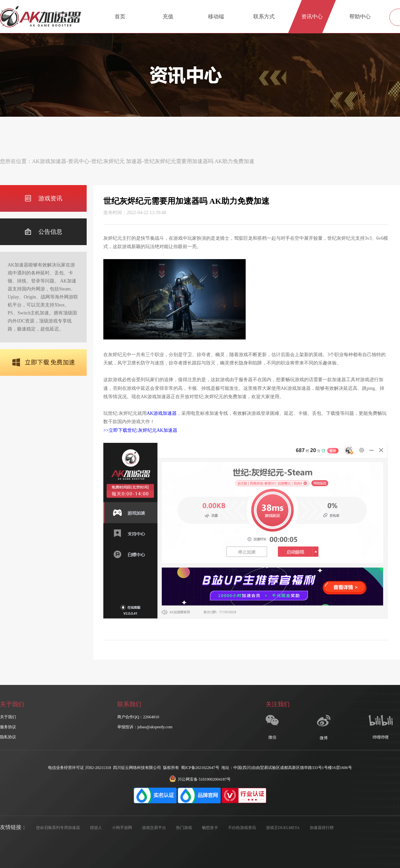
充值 (168, 17)
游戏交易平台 (154, 828)
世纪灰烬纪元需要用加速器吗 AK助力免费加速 (199, 161)
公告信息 (43, 232)
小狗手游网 (122, 828)
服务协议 (8, 727)
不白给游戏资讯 (242, 828)
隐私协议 (8, 737)
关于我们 (8, 717)
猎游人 (96, 828)
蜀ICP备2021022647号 (200, 768)
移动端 (216, 17)
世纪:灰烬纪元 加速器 (117, 161)
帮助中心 (360, 17)
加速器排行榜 (322, 828)
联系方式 (264, 17)
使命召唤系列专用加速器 (58, 828)
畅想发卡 (210, 828)
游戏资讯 (43, 199)
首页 (120, 17)
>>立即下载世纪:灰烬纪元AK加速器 (140, 430)
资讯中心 (312, 17)
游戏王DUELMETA (283, 828)
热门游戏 (184, 828)
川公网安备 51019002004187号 (200, 779)
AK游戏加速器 (49, 161)
